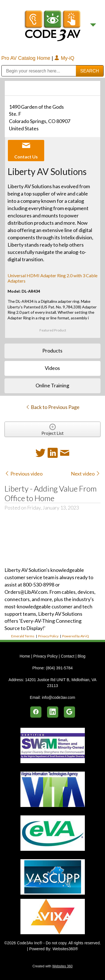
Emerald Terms (23, 636)
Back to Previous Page (53, 407)
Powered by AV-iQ (76, 636)
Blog (81, 656)
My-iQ (64, 58)
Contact (67, 656)
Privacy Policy (48, 636)
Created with (53, 966)
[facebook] (36, 712)
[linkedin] (53, 712)
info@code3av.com (58, 697)
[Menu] (93, 25)
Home (25, 656)
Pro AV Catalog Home (27, 58)
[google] (69, 712)
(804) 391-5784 (59, 668)
